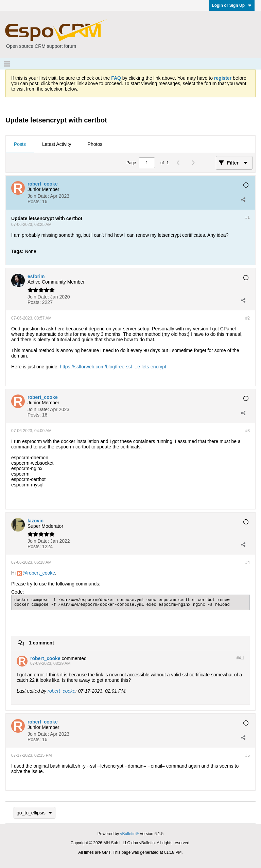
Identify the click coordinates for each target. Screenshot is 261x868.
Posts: (34, 201)
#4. (240, 658)
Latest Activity (57, 144)
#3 (248, 431)
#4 (248, 562)
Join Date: (38, 196)
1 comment (41, 643)
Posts (20, 144)
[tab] (20, 144)
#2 (248, 318)
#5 (248, 755)
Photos (95, 144)
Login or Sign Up (232, 5)
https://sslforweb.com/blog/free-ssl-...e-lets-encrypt (113, 367)
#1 (248, 217)
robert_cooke (41, 573)
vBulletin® (129, 834)
